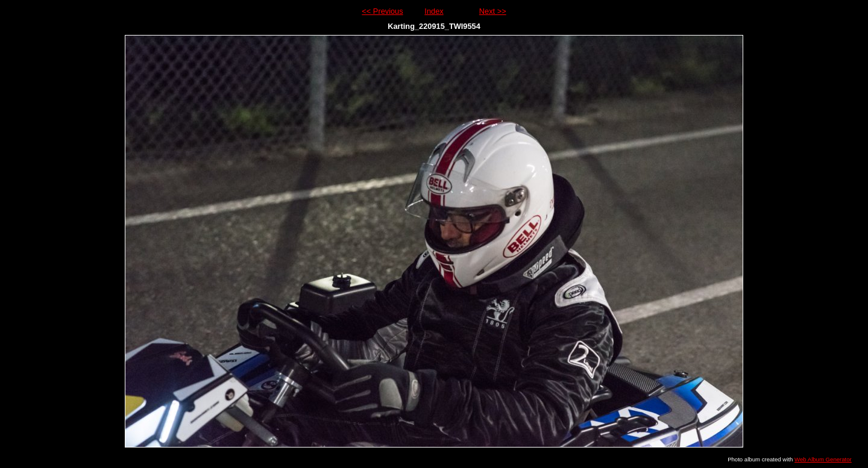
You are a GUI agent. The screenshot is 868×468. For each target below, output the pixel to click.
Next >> (493, 11)
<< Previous (382, 11)
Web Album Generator (823, 459)
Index (434, 11)
